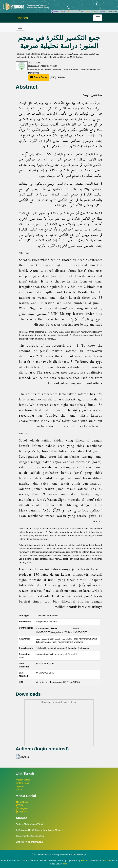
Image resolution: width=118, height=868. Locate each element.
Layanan (20, 786)
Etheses (22, 18)
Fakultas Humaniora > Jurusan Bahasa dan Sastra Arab (62, 648)
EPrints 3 (85, 861)
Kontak (19, 790)
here (65, 864)
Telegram (21, 812)
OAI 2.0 (107, 861)
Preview (62, 77)
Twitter (20, 805)
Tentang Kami (22, 783)
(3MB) (42, 77)
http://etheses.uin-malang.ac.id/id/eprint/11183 (58, 682)
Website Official (23, 780)
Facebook (22, 802)
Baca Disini (39, 77)
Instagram (22, 808)
